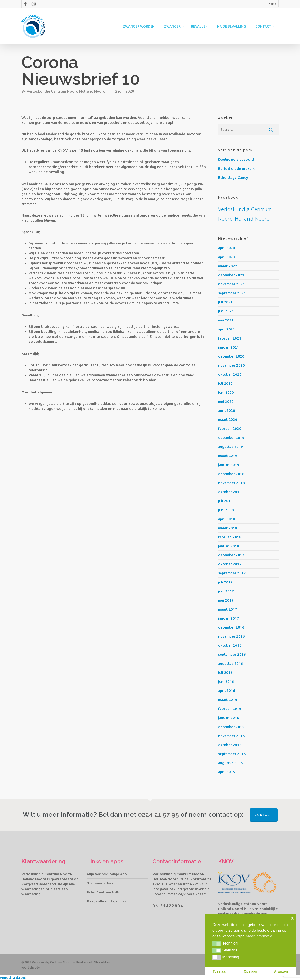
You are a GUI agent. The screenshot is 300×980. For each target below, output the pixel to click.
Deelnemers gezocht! (236, 159)
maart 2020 (228, 420)
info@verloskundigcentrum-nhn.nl (182, 889)
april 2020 (227, 410)
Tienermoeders (100, 883)
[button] (217, 944)
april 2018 (227, 519)
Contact (264, 815)
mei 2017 (226, 600)
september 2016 (232, 654)
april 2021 (227, 329)
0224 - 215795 (195, 884)
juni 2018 (226, 510)
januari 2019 (229, 465)
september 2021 (232, 293)
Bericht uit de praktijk (236, 168)
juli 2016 (225, 672)
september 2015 (232, 754)
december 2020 (231, 356)
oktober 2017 (230, 564)
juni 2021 (226, 311)
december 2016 (231, 627)
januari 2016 (229, 718)
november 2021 (231, 284)
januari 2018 (229, 546)
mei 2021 (226, 320)
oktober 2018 (230, 492)
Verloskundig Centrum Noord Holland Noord (66, 91)
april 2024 (227, 248)
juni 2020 (226, 392)
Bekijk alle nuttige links (107, 901)
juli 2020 (225, 383)
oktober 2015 (230, 745)
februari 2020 (230, 429)
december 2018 (231, 474)
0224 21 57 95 (158, 815)
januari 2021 (229, 347)
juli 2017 (225, 582)
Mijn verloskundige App (107, 874)
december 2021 (231, 275)
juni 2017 (226, 591)
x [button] (292, 918)
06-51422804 (168, 906)
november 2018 (231, 483)
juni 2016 (226, 682)
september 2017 (232, 573)
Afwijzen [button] (281, 971)
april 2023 (227, 257)
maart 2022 (228, 266)
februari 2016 (230, 709)
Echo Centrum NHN (103, 892)
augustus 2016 (231, 663)
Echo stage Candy (233, 177)
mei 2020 (226, 401)
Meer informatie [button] (259, 936)
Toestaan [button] (220, 971)
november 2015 (231, 736)
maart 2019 (228, 456)
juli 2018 (225, 501)
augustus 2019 (231, 447)
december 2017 (231, 555)
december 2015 (231, 727)
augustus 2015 (231, 763)
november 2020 (231, 365)
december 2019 (231, 438)
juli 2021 (225, 302)
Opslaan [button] (251, 971)
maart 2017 (228, 609)
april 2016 (227, 691)
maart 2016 (228, 700)
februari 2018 (230, 537)
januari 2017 (229, 618)
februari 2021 (230, 338)
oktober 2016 (230, 645)
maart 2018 (228, 528)
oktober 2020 (230, 374)
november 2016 (231, 636)
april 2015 (227, 772)
